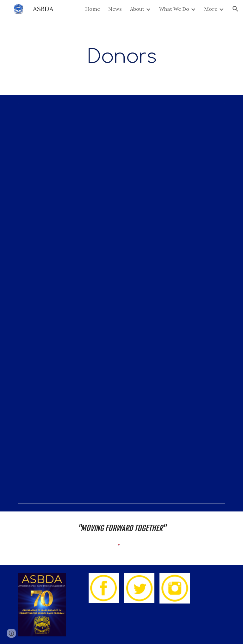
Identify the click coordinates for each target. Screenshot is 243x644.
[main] (121, 56)
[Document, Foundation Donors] (121, 303)
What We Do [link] (174, 9)
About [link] (137, 9)
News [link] (115, 9)
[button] (235, 9)
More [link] (211, 9)
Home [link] (93, 9)
